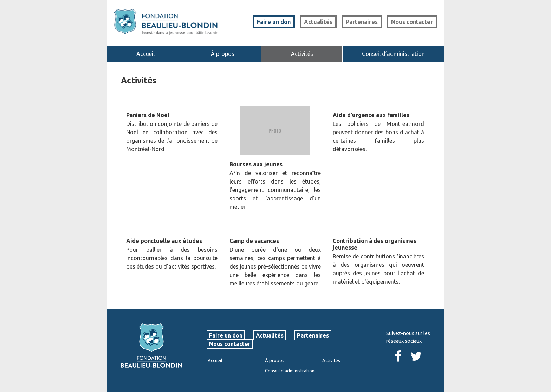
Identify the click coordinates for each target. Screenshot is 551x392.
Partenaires (362, 22)
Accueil (145, 54)
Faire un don (274, 22)
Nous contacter (412, 22)
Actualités (318, 22)
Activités (302, 54)
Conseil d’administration (393, 54)
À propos (223, 54)
